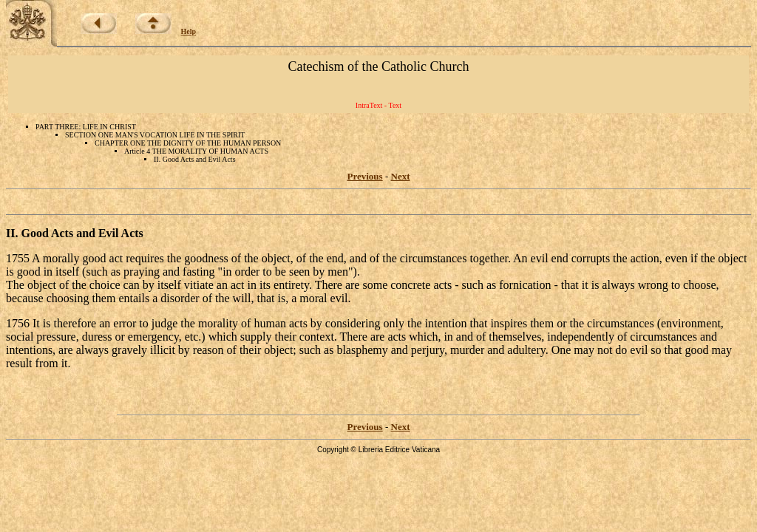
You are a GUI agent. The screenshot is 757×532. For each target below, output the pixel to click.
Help (189, 31)
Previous (365, 176)
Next (401, 176)
